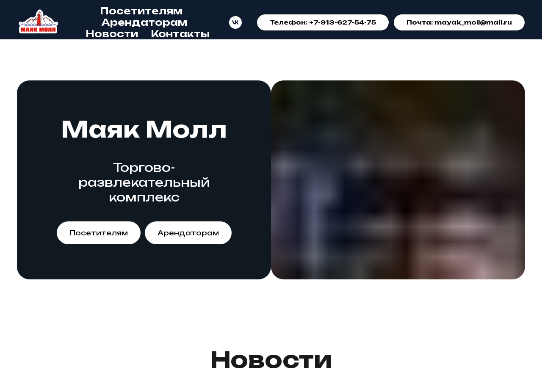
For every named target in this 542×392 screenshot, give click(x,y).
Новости (112, 34)
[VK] (235, 22)
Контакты (180, 34)
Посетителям (141, 11)
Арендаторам (144, 22)
